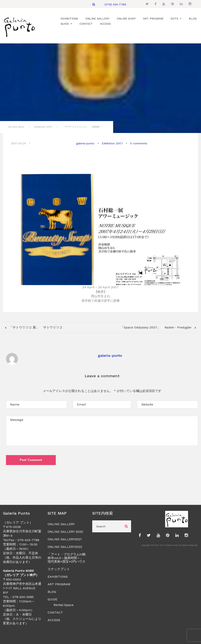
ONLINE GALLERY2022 (65, 547)
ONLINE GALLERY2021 (65, 539)
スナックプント (59, 569)
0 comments (139, 143)
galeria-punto (85, 143)
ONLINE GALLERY (61, 524)
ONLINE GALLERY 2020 (65, 532)
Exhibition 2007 (112, 143)
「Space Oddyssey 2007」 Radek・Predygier (157, 327)
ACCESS (54, 620)
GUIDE (52, 599)
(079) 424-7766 (115, 4)
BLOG (52, 592)
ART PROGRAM (59, 584)
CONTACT (55, 612)
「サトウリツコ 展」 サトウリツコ (35, 327)
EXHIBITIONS (58, 577)
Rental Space (64, 605)
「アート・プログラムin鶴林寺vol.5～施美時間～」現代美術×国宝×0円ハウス (67, 558)
